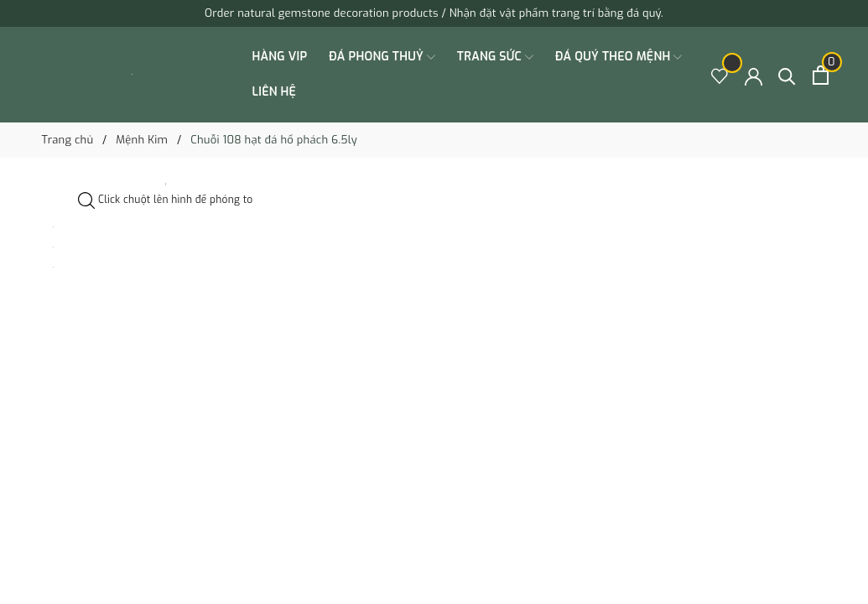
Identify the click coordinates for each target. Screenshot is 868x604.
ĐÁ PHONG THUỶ (382, 57)
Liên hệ (275, 92)
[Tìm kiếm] (787, 75)
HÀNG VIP (280, 57)
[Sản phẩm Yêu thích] (720, 75)
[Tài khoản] (754, 75)
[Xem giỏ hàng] (821, 75)
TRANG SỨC (495, 57)
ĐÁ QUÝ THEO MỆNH (619, 57)
